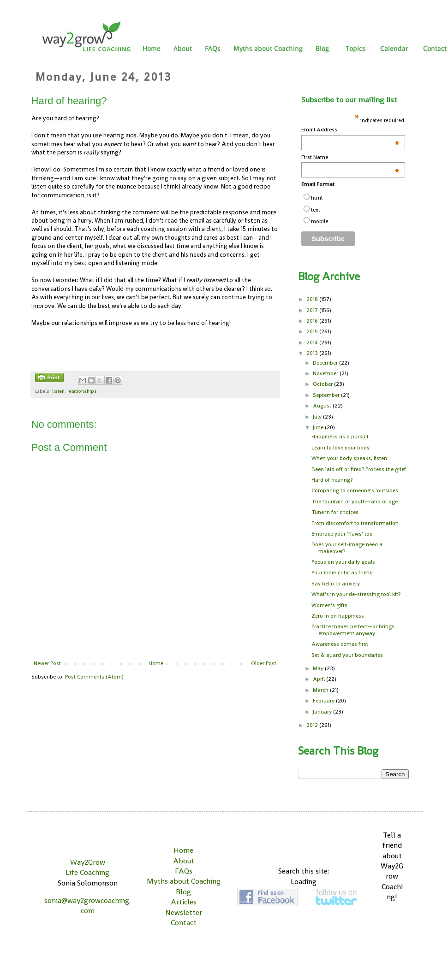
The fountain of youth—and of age (355, 502)
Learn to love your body (340, 448)
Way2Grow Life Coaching (87, 867)
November (326, 373)
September (327, 395)
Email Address (351, 130)
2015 (313, 331)
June (319, 427)
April (320, 679)
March (321, 690)
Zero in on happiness (338, 616)
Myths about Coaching (184, 881)
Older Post (264, 663)
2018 (313, 299)
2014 (313, 342)
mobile (320, 221)
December (326, 363)
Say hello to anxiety (336, 584)
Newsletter (184, 912)
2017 (313, 310)
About (184, 861)
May (319, 668)
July (318, 417)
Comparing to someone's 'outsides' (355, 490)
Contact (184, 923)
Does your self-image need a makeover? (347, 548)
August (323, 406)
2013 (313, 353)
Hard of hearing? (332, 480)
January (323, 712)
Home (156, 663)
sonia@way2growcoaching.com (87, 906)
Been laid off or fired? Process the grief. (359, 469)
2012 (313, 725)
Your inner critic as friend (342, 573)
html (317, 198)
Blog (183, 892)
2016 (313, 321)
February (324, 701)
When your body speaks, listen (349, 458)
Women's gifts (329, 605)
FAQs (184, 871)
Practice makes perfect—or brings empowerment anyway (353, 630)
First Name (351, 157)
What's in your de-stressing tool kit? (356, 594)
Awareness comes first (340, 644)
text (316, 210)
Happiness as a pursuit (340, 437)
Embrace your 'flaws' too (342, 534)
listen (58, 391)
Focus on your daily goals (343, 562)
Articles (184, 902)
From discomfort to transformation (355, 523)
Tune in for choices (335, 512)
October (323, 384)
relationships (82, 391)
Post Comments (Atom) (94, 677)
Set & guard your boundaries (347, 655)
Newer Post (47, 663)
